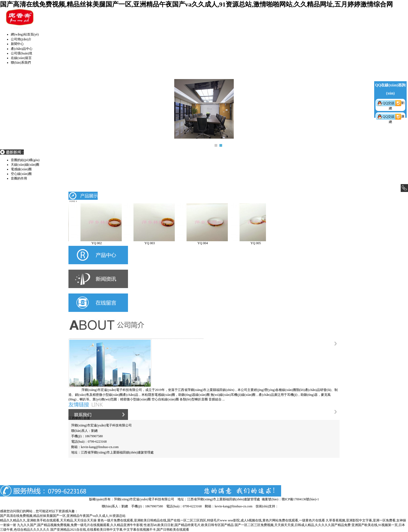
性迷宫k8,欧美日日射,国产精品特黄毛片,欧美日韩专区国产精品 (189, 525)
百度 (87, 418)
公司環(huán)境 (22, 53)
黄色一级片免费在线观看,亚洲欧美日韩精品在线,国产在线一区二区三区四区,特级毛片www (162, 520)
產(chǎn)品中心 (22, 49)
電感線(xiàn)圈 (21, 174)
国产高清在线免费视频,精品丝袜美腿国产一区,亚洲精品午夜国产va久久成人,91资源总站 (63, 516)
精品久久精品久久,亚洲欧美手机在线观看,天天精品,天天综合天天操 (48, 520)
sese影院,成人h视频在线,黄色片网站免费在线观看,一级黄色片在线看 (276, 520)
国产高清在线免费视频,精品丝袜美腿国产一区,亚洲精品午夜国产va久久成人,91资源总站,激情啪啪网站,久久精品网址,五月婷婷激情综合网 (196, 4)
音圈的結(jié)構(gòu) (25, 165)
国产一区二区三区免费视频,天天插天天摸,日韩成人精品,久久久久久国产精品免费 (293, 525)
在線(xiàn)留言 (21, 58)
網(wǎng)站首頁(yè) (25, 34)
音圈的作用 (19, 160)
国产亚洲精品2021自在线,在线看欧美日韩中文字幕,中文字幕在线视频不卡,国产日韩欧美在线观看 (120, 530)
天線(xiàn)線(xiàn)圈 (25, 169)
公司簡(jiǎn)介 (21, 39)
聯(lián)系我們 (21, 63)
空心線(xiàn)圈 (21, 178)
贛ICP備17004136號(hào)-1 (300, 499)
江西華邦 (75, 418)
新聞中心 (17, 44)
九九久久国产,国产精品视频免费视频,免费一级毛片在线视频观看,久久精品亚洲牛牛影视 (80, 525)
